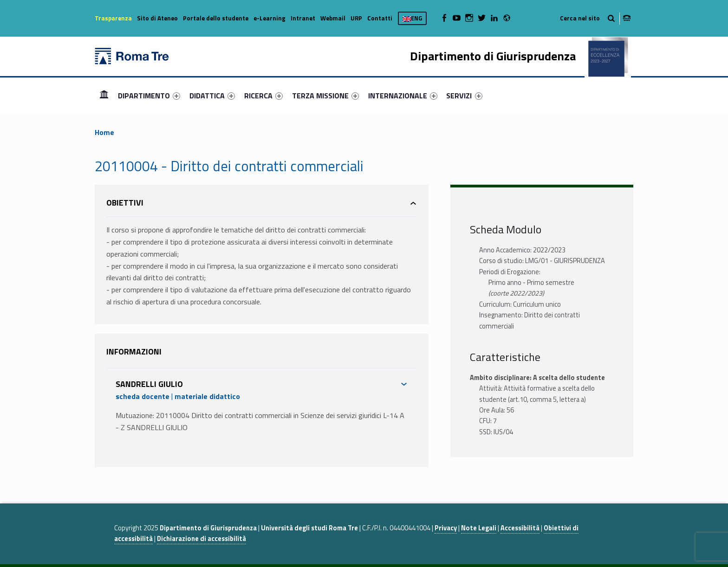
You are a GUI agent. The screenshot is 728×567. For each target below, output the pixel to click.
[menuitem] (104, 96)
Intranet (303, 18)
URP (356, 18)
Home (104, 95)
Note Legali (479, 528)
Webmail (333, 18)
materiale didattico (207, 396)
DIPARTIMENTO (149, 96)
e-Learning (270, 18)
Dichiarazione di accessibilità (201, 539)
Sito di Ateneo (157, 18)
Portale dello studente (216, 18)
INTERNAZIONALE (403, 96)
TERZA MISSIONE (325, 96)
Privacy (446, 528)
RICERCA (263, 96)
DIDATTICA (212, 96)
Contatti (380, 18)
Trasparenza (113, 18)
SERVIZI (464, 96)
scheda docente (143, 396)
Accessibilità (520, 528)
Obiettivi (125, 203)
